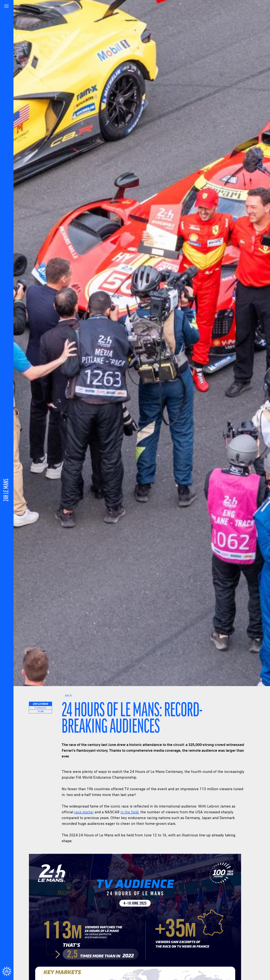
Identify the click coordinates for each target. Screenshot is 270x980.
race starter (84, 812)
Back (67, 696)
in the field (129, 812)
